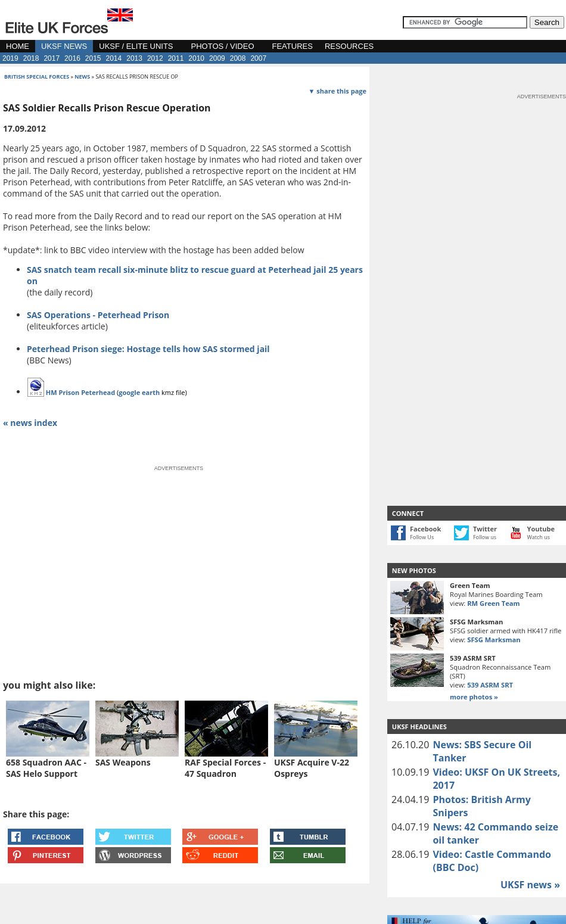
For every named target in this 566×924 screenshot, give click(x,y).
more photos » (474, 697)
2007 (258, 58)
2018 (31, 58)
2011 (176, 58)
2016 (72, 58)
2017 (52, 58)
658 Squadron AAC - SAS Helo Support (46, 768)
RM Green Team (493, 603)
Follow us (485, 537)
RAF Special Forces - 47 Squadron (225, 768)
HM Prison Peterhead (80, 392)
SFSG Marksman (494, 640)
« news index (30, 423)
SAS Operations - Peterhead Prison (98, 315)
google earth (139, 392)
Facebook (425, 529)
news (82, 77)
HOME (18, 46)
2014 (114, 58)
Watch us (539, 537)
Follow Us (422, 537)
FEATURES (293, 46)
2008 (238, 58)
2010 (196, 58)
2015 (93, 58)
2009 (217, 58)
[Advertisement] (433, 279)
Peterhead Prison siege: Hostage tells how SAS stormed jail (148, 349)
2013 (134, 58)
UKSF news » (530, 885)
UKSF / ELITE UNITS (136, 46)
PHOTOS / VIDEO (223, 46)
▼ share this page (338, 91)
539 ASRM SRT (490, 685)
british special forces (37, 77)
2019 (10, 58)
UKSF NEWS (64, 46)
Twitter (485, 529)
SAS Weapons (123, 762)
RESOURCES (349, 46)
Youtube (541, 529)
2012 (155, 58)
